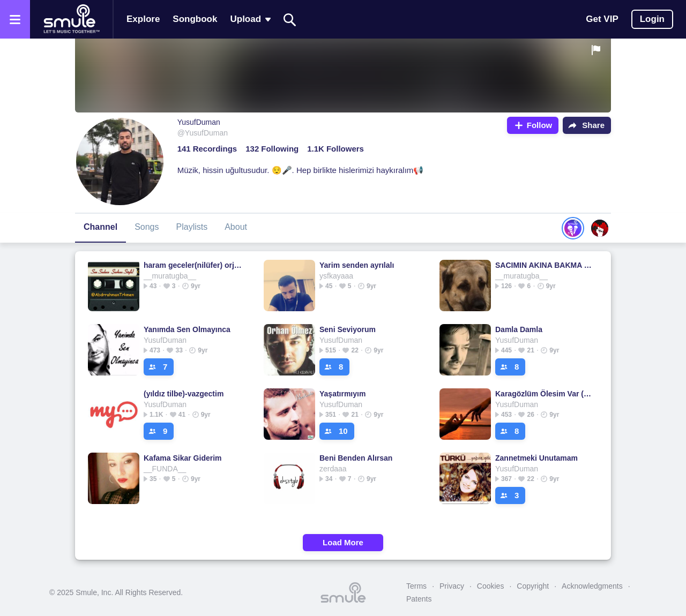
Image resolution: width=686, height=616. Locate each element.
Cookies (491, 586)
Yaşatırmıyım (342, 394)
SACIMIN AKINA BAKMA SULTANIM (544, 265)
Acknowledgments (592, 586)
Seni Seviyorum (348, 329)
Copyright (533, 586)
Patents (419, 599)
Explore (143, 19)
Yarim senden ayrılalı (357, 265)
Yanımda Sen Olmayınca (187, 329)
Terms (416, 586)
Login (652, 19)
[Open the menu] (15, 19)
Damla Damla (519, 329)
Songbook (195, 19)
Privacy (452, 586)
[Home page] (71, 19)
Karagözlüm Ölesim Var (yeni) (544, 394)
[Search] (290, 20)
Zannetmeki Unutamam (536, 458)
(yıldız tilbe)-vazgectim (184, 394)
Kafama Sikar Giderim (183, 458)
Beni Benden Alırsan (356, 458)
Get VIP (602, 19)
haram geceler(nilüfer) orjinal (193, 265)
